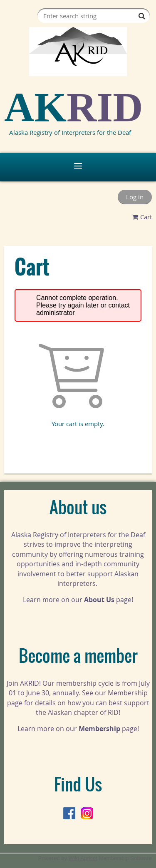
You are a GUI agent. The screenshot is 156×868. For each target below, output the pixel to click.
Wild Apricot (83, 858)
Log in (135, 197)
